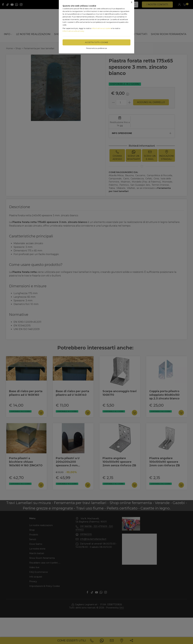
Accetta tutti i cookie (97, 42)
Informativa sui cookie (101, 28)
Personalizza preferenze (96, 48)
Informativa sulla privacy (73, 31)
